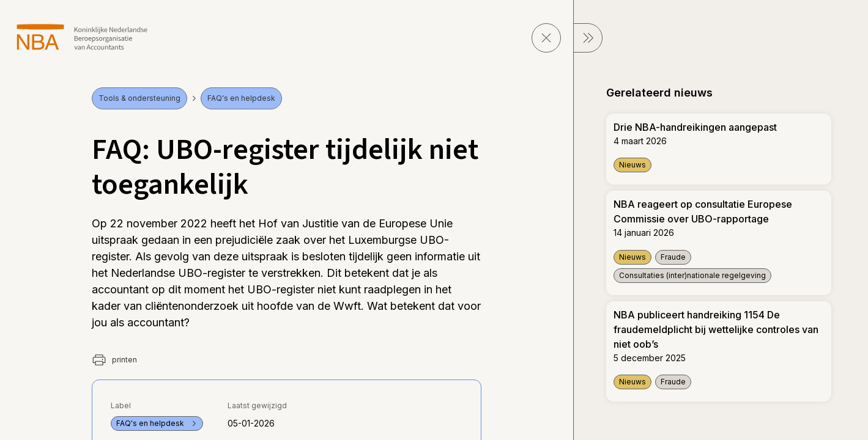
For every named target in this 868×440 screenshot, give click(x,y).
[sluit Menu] (588, 38)
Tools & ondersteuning (139, 98)
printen (114, 360)
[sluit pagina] (546, 38)
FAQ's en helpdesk (241, 98)
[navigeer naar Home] (82, 37)
